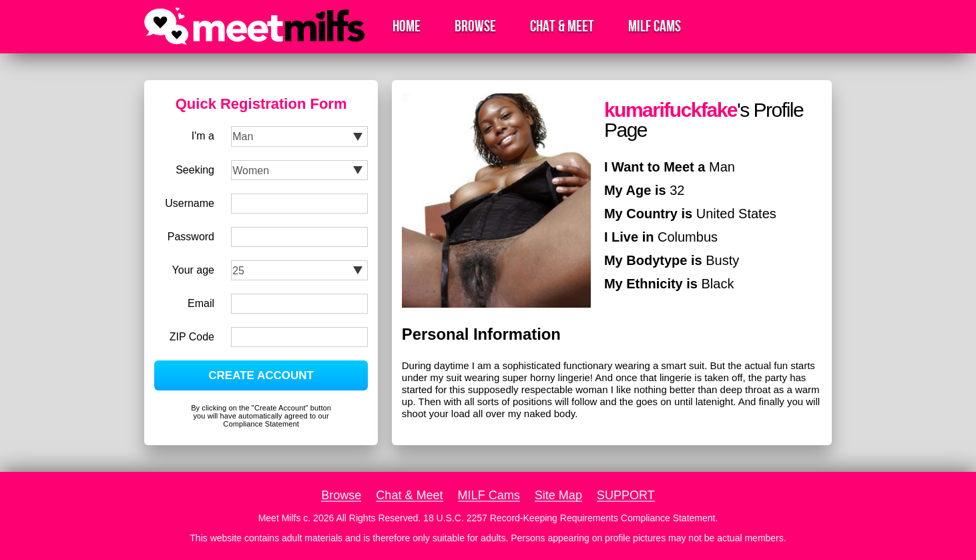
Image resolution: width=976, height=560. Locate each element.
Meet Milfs (280, 518)
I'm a (203, 136)
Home (407, 26)
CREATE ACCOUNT (261, 375)
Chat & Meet (562, 26)
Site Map (558, 495)
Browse (475, 26)
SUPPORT (626, 495)
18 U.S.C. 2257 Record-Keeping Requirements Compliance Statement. (570, 518)
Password (191, 237)
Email (201, 303)
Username (190, 203)
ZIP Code (192, 337)
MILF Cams (655, 26)
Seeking (195, 170)
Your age (193, 270)
